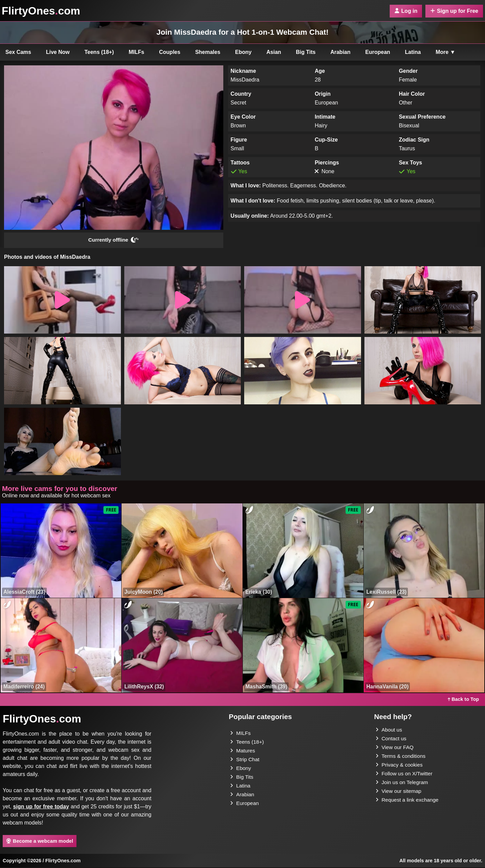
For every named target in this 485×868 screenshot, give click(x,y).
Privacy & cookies (400, 765)
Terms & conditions (401, 757)
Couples (170, 52)
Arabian (341, 52)
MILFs (136, 52)
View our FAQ (395, 748)
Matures (243, 751)
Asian (274, 52)
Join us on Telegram (403, 783)
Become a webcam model (40, 841)
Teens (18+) (99, 52)
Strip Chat (245, 760)
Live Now (58, 52)
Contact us (391, 739)
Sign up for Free (454, 11)
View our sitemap (399, 792)
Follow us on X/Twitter (405, 774)
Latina (413, 52)
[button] (62, 301)
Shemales (208, 52)
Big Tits (306, 52)
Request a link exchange (408, 800)
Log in (406, 11)
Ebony (243, 52)
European (378, 52)
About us (389, 730)
